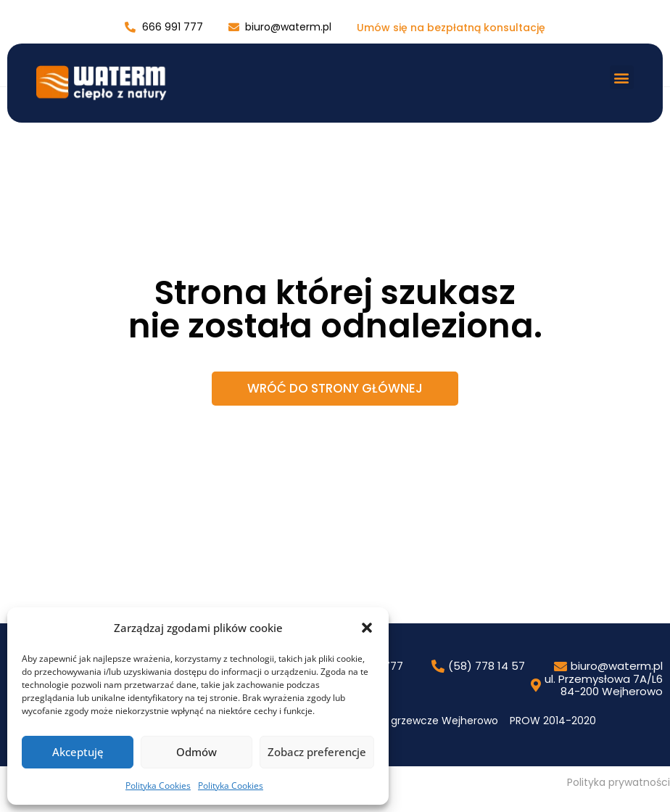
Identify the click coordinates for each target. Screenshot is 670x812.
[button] (367, 628)
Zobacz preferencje (317, 752)
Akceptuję (78, 752)
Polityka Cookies (158, 786)
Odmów (197, 752)
